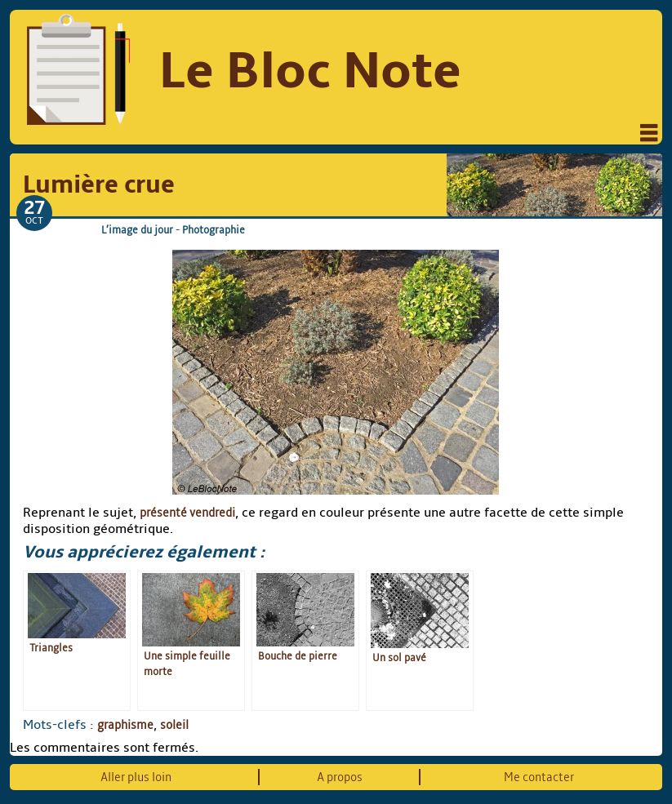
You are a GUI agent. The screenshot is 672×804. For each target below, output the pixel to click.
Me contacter (539, 777)
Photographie (214, 230)
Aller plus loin (136, 777)
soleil (174, 725)
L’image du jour (137, 230)
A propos (340, 777)
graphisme (125, 725)
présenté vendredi (187, 513)
